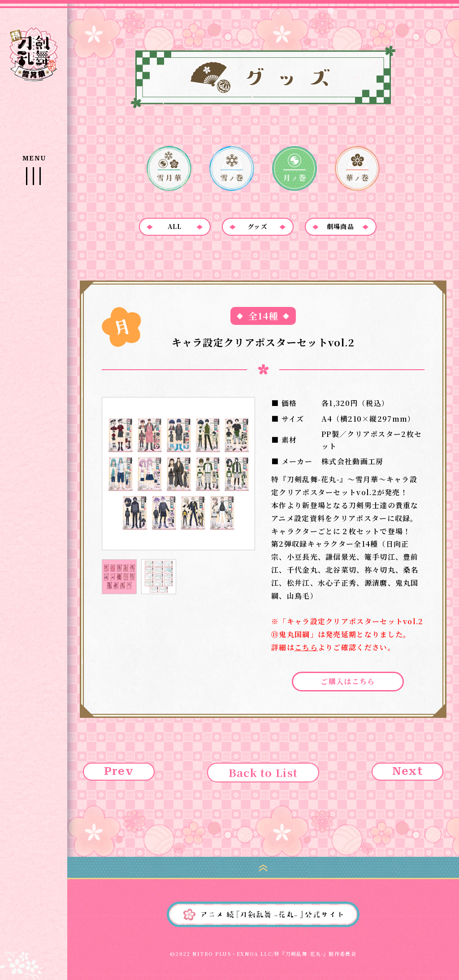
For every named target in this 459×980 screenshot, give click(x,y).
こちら (306, 647)
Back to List (263, 772)
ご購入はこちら (348, 681)
